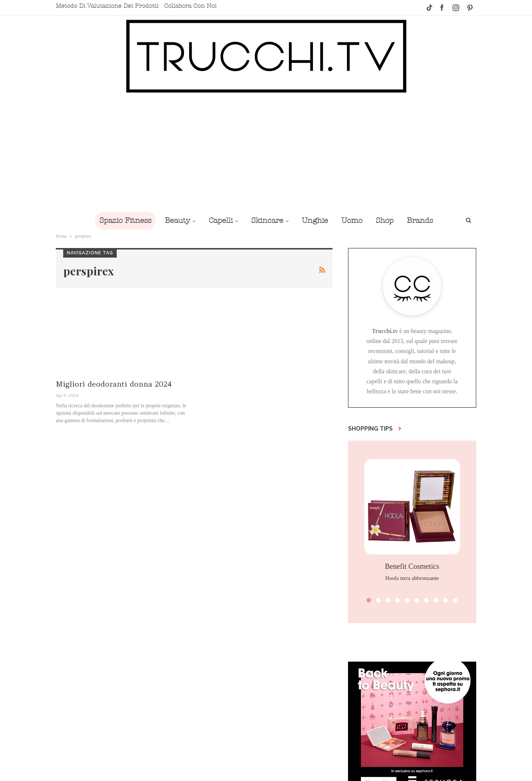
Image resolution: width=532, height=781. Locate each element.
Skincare (267, 220)
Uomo (352, 220)
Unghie (315, 220)
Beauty (178, 220)
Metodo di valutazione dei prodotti (107, 6)
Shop (385, 220)
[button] (369, 600)
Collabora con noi (190, 6)
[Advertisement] (266, 152)
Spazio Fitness (125, 220)
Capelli (221, 220)
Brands (420, 220)
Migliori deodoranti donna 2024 (114, 384)
